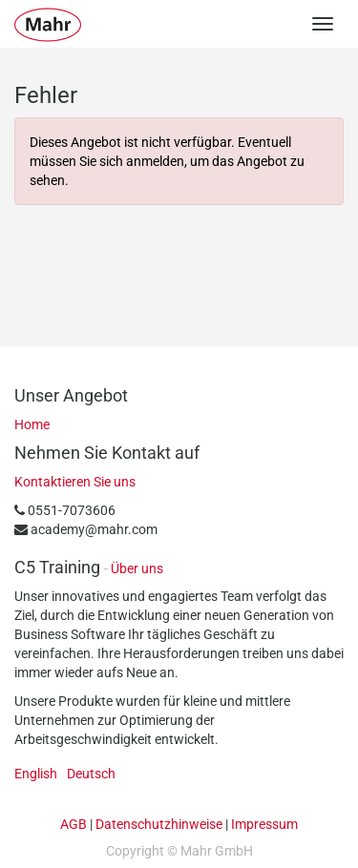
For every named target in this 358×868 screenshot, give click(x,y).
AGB (74, 824)
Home (32, 424)
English (36, 774)
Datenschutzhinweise (159, 824)
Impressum (264, 824)
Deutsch (91, 774)
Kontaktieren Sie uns (75, 482)
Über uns (137, 568)
